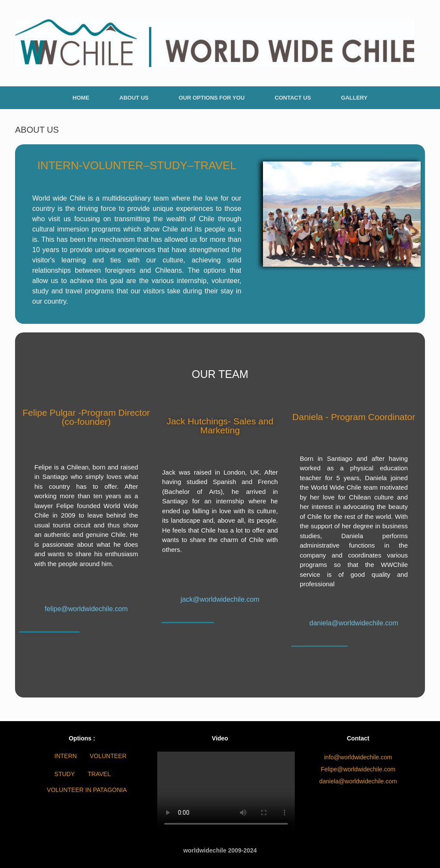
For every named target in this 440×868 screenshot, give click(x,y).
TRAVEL (99, 774)
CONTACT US (293, 98)
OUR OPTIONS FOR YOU (212, 98)
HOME (81, 98)
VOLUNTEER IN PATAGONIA (87, 790)
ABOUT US (134, 98)
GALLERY (354, 98)
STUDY (65, 774)
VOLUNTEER (108, 756)
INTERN (66, 756)
